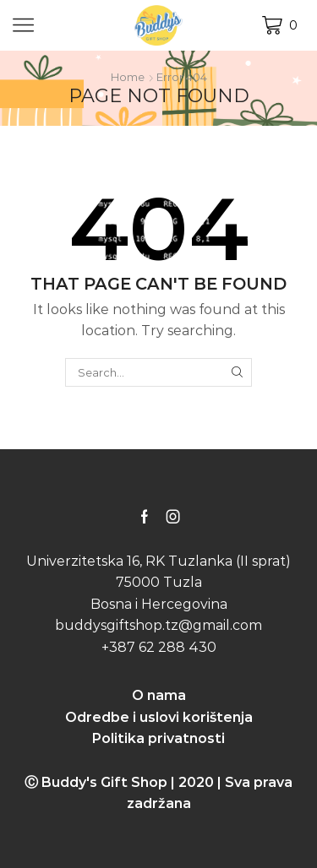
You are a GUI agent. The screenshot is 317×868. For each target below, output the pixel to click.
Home (128, 77)
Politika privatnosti (158, 738)
